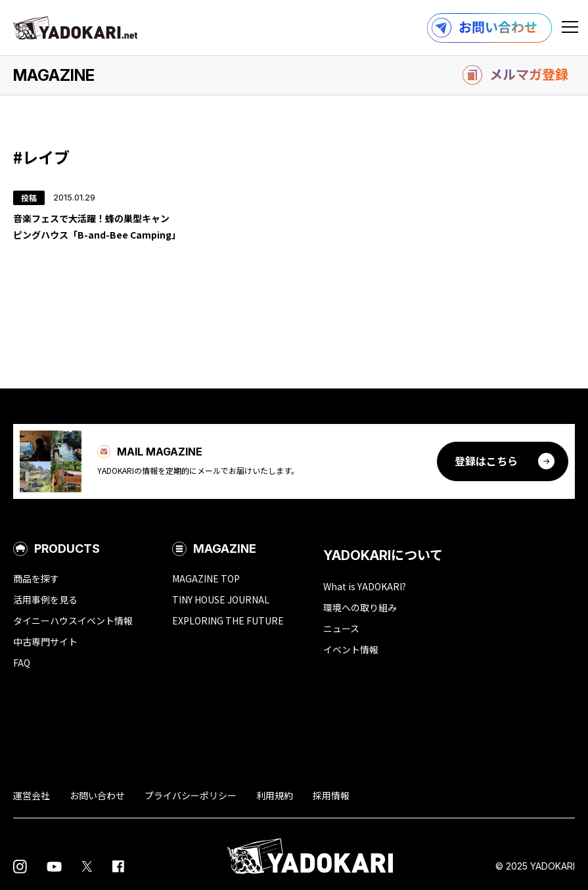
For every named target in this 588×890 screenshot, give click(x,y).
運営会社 (32, 795)
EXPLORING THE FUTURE (228, 621)
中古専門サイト (45, 642)
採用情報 (331, 795)
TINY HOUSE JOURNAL (221, 599)
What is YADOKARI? (365, 586)
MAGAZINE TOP (206, 578)
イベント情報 (351, 649)
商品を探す (36, 578)
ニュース (341, 628)
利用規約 (275, 795)
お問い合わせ (97, 795)
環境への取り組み (360, 607)
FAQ (22, 663)
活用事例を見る (45, 599)
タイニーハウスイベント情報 (73, 621)
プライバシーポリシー (191, 795)
